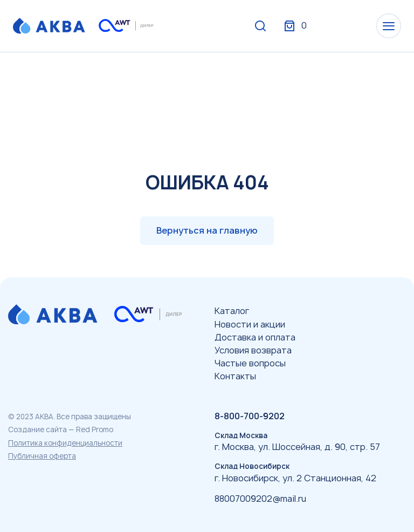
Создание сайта (37, 429)
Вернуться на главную (207, 230)
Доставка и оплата (255, 337)
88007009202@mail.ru (260, 499)
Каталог (232, 311)
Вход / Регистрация (321, 26)
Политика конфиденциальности (65, 443)
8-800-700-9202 (250, 416)
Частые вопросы (250, 363)
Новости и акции (250, 324)
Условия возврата (253, 350)
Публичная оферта (42, 456)
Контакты (235, 376)
